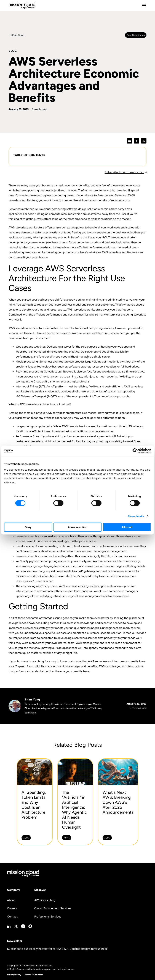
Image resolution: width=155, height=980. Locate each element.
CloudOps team (67, 648)
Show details (136, 516)
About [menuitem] (11, 900)
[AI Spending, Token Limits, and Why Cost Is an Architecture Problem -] (35, 802)
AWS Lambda (70, 426)
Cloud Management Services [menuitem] (53, 908)
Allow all (127, 527)
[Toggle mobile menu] (144, 6)
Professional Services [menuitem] (48, 917)
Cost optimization (136, 35)
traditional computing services (94, 328)
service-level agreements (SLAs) (100, 436)
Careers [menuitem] (12, 908)
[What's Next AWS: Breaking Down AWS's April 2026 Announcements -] (118, 802)
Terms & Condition (34, 975)
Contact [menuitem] (12, 917)
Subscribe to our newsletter (124, 172)
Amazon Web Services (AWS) (116, 195)
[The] (75, 802)
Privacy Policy (14, 975)
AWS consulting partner (44, 623)
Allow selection (77, 527)
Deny (28, 527)
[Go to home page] (22, 6)
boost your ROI (98, 237)
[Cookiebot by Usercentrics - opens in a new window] (135, 451)
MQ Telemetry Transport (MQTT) (36, 396)
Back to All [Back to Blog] (17, 35)
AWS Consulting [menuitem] (45, 900)
